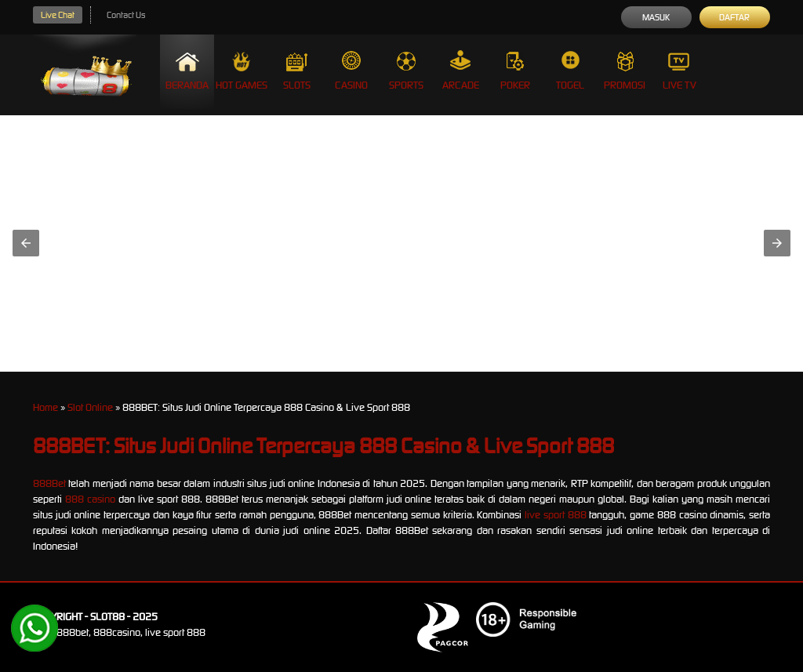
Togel (570, 71)
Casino (351, 71)
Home (45, 407)
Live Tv (679, 71)
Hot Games (242, 71)
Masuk (656, 17)
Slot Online (90, 407)
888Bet (49, 483)
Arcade (461, 71)
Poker (515, 71)
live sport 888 (555, 515)
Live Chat (58, 15)
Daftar (734, 17)
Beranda (187, 71)
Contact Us (126, 15)
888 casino (90, 499)
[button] (26, 243)
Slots (297, 71)
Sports (406, 71)
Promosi (625, 71)
